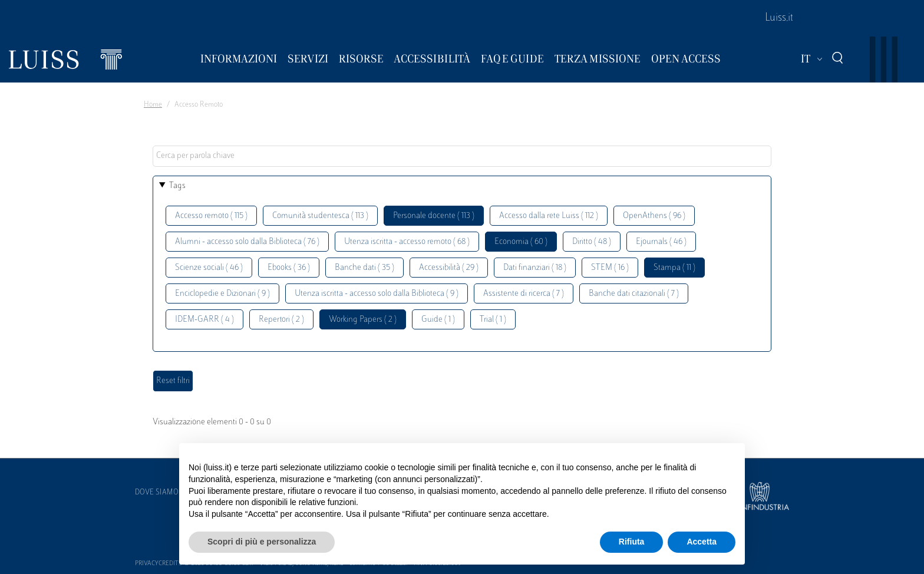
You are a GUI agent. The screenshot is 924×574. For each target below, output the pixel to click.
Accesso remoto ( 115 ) (211, 216)
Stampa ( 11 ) (674, 268)
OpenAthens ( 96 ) (654, 216)
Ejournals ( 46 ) (661, 242)
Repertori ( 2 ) (281, 320)
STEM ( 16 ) (610, 268)
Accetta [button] (702, 542)
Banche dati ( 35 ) (364, 268)
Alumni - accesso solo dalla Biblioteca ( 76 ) (247, 242)
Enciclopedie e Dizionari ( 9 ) (222, 294)
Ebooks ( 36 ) (289, 268)
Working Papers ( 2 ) (363, 320)
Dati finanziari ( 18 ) (535, 268)
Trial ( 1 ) (493, 320)
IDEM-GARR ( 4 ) (204, 320)
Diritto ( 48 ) (592, 242)
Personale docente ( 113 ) (434, 216)
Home (153, 105)
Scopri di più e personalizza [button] (262, 542)
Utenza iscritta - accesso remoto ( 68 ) (407, 242)
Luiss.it (779, 18)
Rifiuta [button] (632, 542)
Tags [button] (177, 186)
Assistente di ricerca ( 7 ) (524, 294)
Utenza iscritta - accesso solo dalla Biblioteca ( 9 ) (377, 294)
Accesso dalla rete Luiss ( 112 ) (549, 216)
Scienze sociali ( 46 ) (209, 268)
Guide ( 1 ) (438, 320)
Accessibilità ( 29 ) (449, 268)
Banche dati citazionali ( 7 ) (634, 294)
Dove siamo (157, 493)
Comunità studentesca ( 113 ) (320, 216)
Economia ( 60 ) (521, 242)
